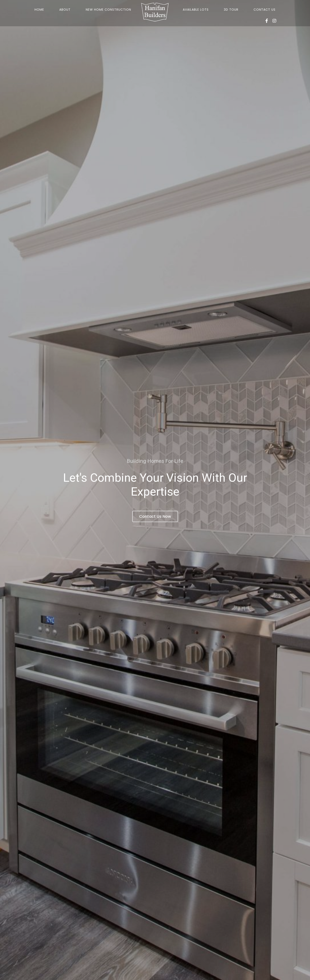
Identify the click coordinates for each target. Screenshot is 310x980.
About (65, 10)
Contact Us (265, 10)
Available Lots (196, 10)
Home (39, 10)
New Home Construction (108, 10)
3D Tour (231, 10)
